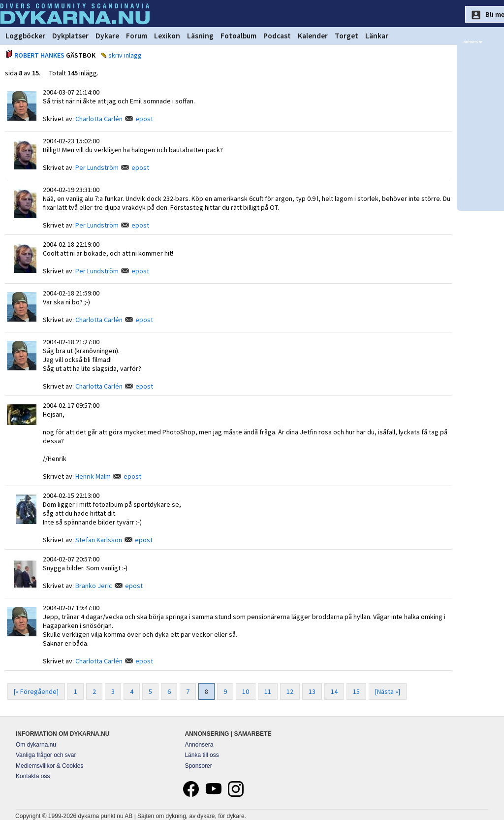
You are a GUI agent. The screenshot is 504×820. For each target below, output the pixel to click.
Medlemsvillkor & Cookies (49, 766)
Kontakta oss (33, 776)
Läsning (200, 36)
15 (356, 691)
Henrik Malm (93, 476)
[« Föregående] (36, 691)
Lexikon (167, 36)
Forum (137, 36)
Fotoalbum (238, 36)
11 (268, 691)
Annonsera (199, 745)
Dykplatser (70, 36)
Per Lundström (97, 167)
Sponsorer (198, 766)
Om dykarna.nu (36, 745)
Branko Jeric (94, 586)
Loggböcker (25, 36)
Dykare (107, 36)
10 (246, 691)
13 (312, 691)
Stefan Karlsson (99, 540)
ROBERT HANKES (39, 55)
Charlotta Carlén (99, 119)
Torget (346, 36)
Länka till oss (202, 755)
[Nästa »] (388, 691)
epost (144, 119)
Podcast (277, 36)
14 (334, 691)
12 (290, 691)
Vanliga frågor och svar (46, 755)
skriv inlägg (125, 55)
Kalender (313, 36)
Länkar (377, 36)
